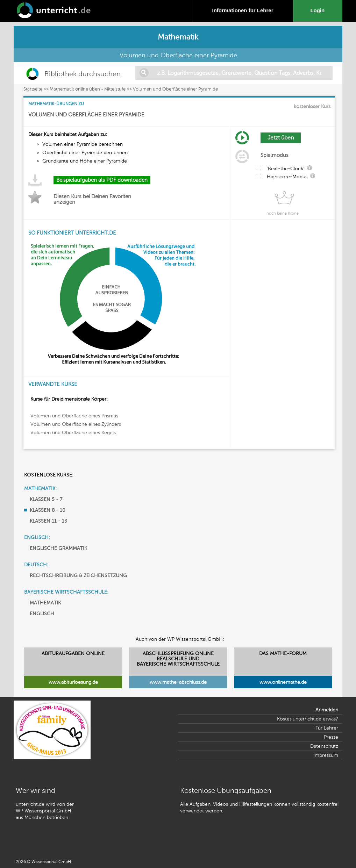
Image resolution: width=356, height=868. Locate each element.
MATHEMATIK (45, 603)
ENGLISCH (42, 614)
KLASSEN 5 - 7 (46, 499)
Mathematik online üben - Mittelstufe (88, 89)
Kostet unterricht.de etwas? (308, 719)
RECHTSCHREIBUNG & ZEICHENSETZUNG (78, 576)
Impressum (326, 755)
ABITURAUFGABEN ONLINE (73, 654)
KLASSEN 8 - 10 (48, 510)
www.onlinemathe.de (283, 682)
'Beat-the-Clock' (286, 169)
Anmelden (327, 710)
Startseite (33, 89)
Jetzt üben (281, 138)
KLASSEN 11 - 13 (48, 521)
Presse (331, 737)
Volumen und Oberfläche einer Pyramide (175, 89)
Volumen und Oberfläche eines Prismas (74, 416)
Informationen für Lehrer (243, 10)
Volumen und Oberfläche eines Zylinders (76, 424)
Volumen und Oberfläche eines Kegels (73, 433)
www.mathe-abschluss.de (178, 682)
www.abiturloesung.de (73, 682)
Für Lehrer (327, 728)
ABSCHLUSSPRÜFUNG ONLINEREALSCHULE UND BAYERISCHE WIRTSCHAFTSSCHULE (178, 659)
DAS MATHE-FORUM (283, 654)
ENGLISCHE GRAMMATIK (58, 548)
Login (319, 10)
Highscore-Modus (287, 177)
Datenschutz (324, 746)
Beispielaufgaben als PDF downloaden (102, 180)
